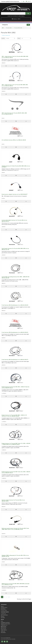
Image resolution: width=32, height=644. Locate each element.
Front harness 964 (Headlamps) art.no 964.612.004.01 (15, 332)
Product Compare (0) (6, 35)
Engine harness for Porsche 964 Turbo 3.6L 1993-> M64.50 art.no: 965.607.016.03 (16, 472)
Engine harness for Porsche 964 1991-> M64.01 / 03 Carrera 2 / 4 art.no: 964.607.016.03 (14, 416)
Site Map (3, 618)
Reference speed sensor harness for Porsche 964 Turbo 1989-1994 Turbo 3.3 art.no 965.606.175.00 (15, 529)
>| (9, 597)
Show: (19, 38)
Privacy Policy (4, 610)
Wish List (3, 631)
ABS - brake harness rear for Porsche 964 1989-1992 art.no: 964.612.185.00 (15, 85)
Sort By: (3, 38)
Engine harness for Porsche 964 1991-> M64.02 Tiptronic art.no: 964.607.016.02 (16, 387)
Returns (3, 616)
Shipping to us (4, 625)
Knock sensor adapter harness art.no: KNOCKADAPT (15, 194)
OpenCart (8, 638)
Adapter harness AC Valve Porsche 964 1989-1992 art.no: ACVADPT (16, 167)
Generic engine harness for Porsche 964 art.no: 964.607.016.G (13, 501)
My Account (3, 629)
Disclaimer (3, 609)
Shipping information (6, 624)
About (2, 606)
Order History (4, 630)
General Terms (4, 608)
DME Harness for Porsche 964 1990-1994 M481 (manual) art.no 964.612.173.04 (15, 584)
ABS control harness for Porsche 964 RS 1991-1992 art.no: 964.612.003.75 (14, 114)
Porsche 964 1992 (18, 28)
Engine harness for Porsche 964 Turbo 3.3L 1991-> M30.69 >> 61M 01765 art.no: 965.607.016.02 (16, 444)
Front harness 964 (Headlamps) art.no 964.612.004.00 (15, 305)
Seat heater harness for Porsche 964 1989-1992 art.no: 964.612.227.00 (15, 249)
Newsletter (3, 633)
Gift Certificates (4, 615)
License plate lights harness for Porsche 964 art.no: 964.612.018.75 (14, 221)
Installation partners (5, 622)
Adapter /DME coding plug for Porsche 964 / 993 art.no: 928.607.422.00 (15, 556)
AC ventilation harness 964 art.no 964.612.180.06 (14, 140)
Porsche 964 (9, 28)
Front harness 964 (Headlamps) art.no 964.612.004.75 (15, 360)
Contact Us (3, 614)
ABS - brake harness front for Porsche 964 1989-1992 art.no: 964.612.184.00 (15, 57)
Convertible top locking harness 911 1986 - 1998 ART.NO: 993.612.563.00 (16, 277)
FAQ (2, 621)
